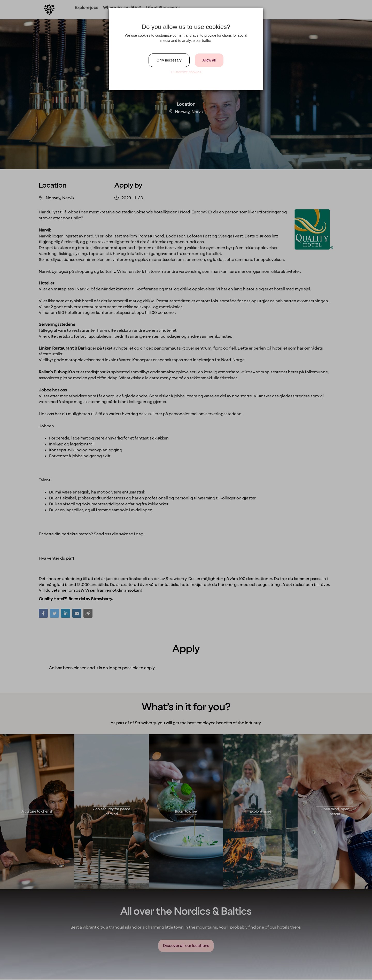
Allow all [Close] (209, 60)
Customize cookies (186, 72)
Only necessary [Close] (169, 60)
